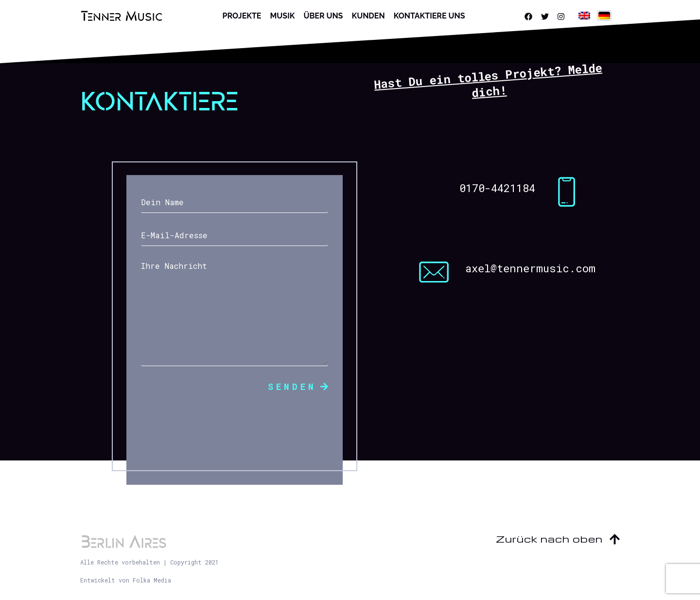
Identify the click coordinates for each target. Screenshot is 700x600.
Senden (298, 387)
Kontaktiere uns (429, 16)
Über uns (323, 16)
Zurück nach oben (558, 539)
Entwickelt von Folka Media (126, 580)
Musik (282, 16)
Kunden (368, 16)
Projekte (242, 16)
